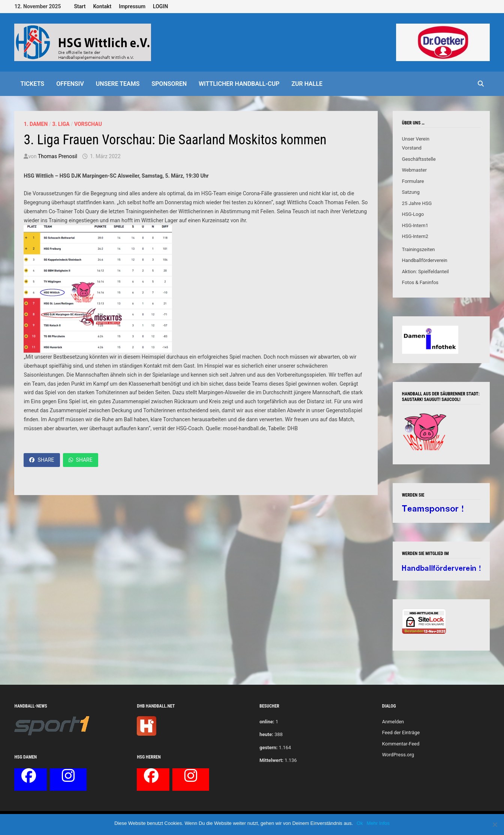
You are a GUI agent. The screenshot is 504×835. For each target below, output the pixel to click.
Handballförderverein (425, 260)
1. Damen (36, 124)
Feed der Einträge (401, 732)
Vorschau (88, 124)
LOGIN (160, 6)
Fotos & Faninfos (420, 282)
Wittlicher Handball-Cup (239, 84)
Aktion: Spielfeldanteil (425, 272)
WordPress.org (398, 755)
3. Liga (61, 124)
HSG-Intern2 (415, 236)
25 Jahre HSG (417, 203)
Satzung (411, 192)
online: (267, 722)
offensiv (70, 84)
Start (80, 6)
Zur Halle (307, 84)
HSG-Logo (413, 214)
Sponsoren (169, 84)
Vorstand (412, 148)
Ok (360, 823)
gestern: (268, 747)
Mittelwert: (271, 760)
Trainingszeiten (419, 249)
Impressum (132, 6)
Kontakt (102, 6)
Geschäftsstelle (419, 159)
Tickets (32, 84)
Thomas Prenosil (58, 156)
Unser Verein (416, 139)
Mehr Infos (378, 823)
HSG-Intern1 (415, 225)
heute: (266, 734)
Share (42, 460)
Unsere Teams (118, 84)
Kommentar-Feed (401, 744)
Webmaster (414, 170)
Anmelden (393, 722)
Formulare (413, 181)
